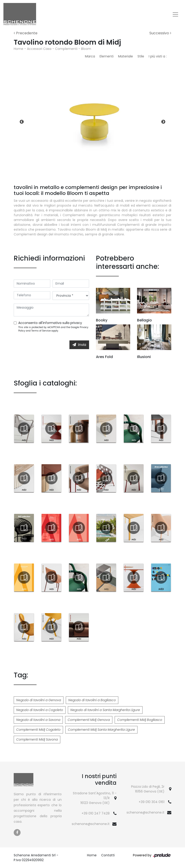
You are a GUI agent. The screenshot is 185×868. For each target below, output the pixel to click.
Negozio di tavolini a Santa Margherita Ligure (105, 710)
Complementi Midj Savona (37, 739)
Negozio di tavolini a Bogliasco (92, 700)
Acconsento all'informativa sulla (50, 323)
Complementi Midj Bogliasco (140, 720)
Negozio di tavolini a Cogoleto (40, 710)
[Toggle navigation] (175, 14)
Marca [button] (90, 56)
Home (18, 49)
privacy (76, 323)
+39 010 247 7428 (96, 813)
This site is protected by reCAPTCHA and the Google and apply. (53, 329)
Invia (79, 345)
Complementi (66, 49)
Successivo (160, 33)
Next (163, 122)
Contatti (108, 855)
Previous (22, 122)
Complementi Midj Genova (89, 720)
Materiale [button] (126, 56)
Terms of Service (41, 331)
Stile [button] (141, 56)
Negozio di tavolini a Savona (38, 720)
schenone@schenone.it (91, 824)
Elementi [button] (107, 56)
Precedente (26, 33)
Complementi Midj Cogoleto (38, 730)
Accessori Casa (39, 49)
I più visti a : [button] (158, 56)
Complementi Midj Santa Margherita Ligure (101, 730)
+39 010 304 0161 (152, 802)
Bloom (86, 49)
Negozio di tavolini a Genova (39, 700)
